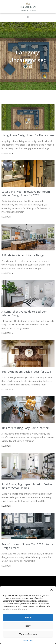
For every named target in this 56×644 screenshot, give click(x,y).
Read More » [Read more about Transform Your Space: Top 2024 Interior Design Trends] (7, 566)
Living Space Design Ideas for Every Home (28, 135)
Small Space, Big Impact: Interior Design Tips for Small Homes (27, 486)
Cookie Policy (28, 640)
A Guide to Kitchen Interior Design (23, 255)
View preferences (28, 634)
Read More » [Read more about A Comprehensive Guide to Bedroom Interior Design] (7, 333)
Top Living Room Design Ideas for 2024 (26, 372)
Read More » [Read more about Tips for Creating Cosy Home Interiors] (7, 446)
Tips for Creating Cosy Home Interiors (26, 428)
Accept (28, 618)
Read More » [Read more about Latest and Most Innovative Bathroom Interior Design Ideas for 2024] (7, 217)
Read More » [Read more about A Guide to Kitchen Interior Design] (7, 273)
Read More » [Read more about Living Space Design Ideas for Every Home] (7, 153)
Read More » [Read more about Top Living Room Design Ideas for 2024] (7, 390)
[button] (52, 590)
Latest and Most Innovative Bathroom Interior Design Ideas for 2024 (26, 193)
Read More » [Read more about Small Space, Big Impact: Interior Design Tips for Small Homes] (7, 506)
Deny (28, 626)
